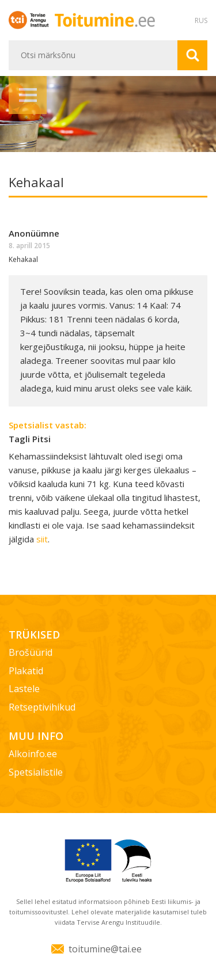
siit (42, 539)
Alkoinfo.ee (33, 754)
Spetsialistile (36, 772)
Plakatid (26, 671)
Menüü (28, 95)
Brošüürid (31, 652)
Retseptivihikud (42, 707)
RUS (201, 20)
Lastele (24, 689)
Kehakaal (23, 259)
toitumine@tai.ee (105, 949)
